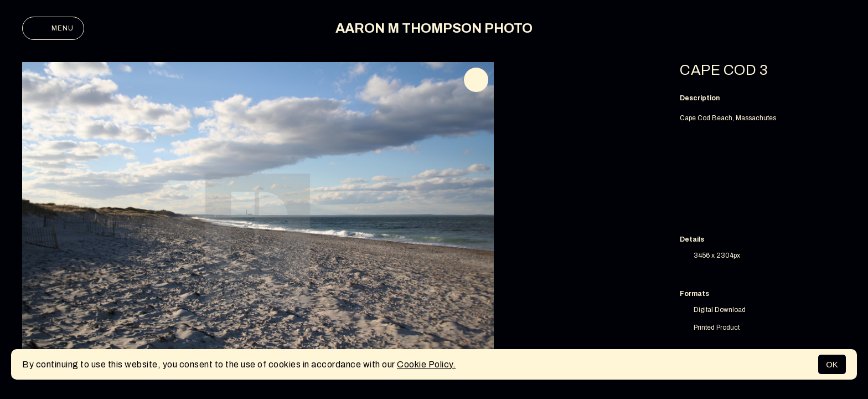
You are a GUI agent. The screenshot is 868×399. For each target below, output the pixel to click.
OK (832, 364)
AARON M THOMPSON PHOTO (434, 28)
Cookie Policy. (426, 364)
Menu (53, 28)
